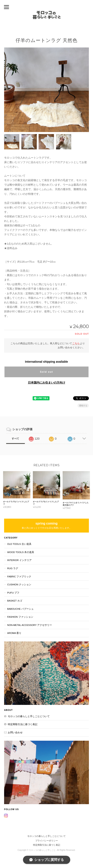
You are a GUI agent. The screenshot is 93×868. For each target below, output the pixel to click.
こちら (76, 343)
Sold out (46, 372)
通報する (83, 406)
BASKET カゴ (15, 601)
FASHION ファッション (20, 617)
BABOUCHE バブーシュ (20, 609)
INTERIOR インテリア (19, 560)
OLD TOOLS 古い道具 (19, 544)
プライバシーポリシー (47, 841)
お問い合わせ (15, 732)
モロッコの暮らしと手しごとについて (29, 716)
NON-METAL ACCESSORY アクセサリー (30, 625)
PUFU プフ (13, 593)
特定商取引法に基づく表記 (23, 724)
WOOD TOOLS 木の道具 (21, 552)
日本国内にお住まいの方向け (47, 383)
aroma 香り (14, 633)
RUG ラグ (13, 568)
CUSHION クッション (19, 584)
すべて (15, 439)
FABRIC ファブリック (19, 576)
